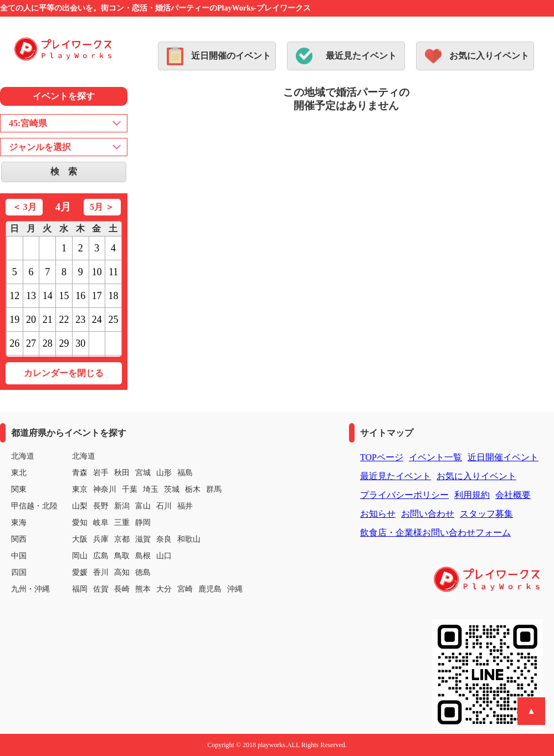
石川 (164, 506)
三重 (122, 523)
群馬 (214, 489)
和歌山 (189, 539)
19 (14, 320)
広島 (101, 556)
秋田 (122, 473)
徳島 (143, 572)
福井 (185, 506)
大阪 (80, 539)
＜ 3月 (24, 207)
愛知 (80, 523)
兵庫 (101, 539)
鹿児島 (210, 589)
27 (31, 343)
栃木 (193, 489)
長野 (101, 506)
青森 (80, 473)
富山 (143, 506)
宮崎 (185, 589)
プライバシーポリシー (404, 495)
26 (14, 343)
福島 (185, 473)
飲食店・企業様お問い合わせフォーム (435, 533)
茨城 (172, 489)
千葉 (130, 489)
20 (31, 320)
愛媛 (80, 572)
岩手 (101, 473)
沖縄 (235, 589)
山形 (164, 473)
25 (114, 320)
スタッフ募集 (486, 514)
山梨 (80, 506)
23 (80, 320)
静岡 (143, 523)
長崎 (122, 589)
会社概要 (513, 495)
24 (97, 320)
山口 (164, 556)
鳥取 (122, 556)
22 (64, 320)
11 (113, 272)
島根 (143, 556)
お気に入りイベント (489, 56)
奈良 (164, 539)
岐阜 (101, 523)
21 (48, 320)
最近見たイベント (361, 56)
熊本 (143, 589)
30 (80, 343)
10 (97, 272)
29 (64, 343)
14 (48, 296)
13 (31, 296)
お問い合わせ (428, 514)
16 (80, 296)
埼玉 (151, 489)
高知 (122, 572)
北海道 (84, 456)
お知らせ (378, 514)
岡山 (80, 556)
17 (97, 296)
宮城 (143, 473)
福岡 (80, 589)
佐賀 (101, 589)
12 (14, 296)
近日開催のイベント (231, 56)
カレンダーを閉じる (64, 373)
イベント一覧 (435, 457)
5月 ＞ (102, 207)
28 (48, 343)
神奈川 (105, 489)
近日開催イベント (503, 457)
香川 (101, 572)
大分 (164, 589)
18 (114, 296)
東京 (80, 489)
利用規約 (472, 495)
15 (64, 296)
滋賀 (143, 539)
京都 (122, 539)
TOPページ (382, 457)
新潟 (122, 506)
